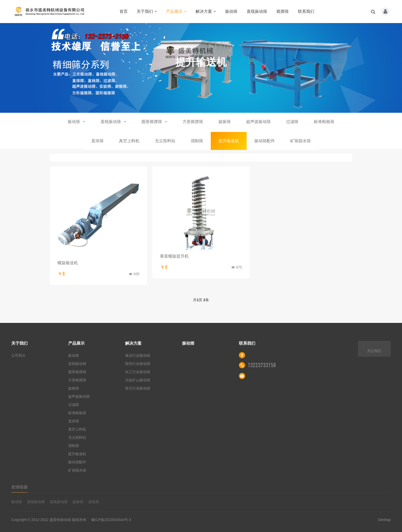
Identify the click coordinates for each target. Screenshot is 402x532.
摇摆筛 (283, 11)
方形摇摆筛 (193, 122)
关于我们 (147, 11)
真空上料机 (129, 141)
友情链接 (19, 487)
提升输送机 (229, 141)
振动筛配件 (265, 141)
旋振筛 (225, 122)
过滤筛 (292, 122)
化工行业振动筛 (138, 372)
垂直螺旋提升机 (174, 256)
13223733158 (262, 365)
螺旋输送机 (68, 263)
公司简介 (18, 355)
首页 (124, 11)
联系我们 (306, 11)
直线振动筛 (257, 11)
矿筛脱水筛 (300, 141)
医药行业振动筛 (138, 364)
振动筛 (231, 11)
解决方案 (206, 11)
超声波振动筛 (258, 122)
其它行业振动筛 (138, 388)
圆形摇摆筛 (154, 122)
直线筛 (94, 502)
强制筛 (197, 141)
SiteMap (384, 520)
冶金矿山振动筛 (138, 380)
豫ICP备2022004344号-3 (111, 520)
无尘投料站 (165, 141)
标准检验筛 (324, 122)
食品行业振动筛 (138, 355)
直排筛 (97, 141)
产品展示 (176, 11)
